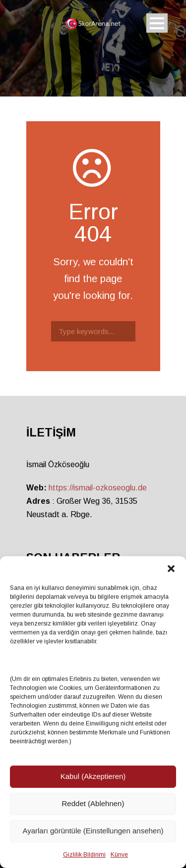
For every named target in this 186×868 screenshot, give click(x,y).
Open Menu (157, 23)
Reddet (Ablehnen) (93, 803)
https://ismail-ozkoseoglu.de (98, 488)
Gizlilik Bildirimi (84, 855)
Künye (119, 855)
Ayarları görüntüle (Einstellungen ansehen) (93, 831)
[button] (171, 569)
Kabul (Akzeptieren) (93, 776)
